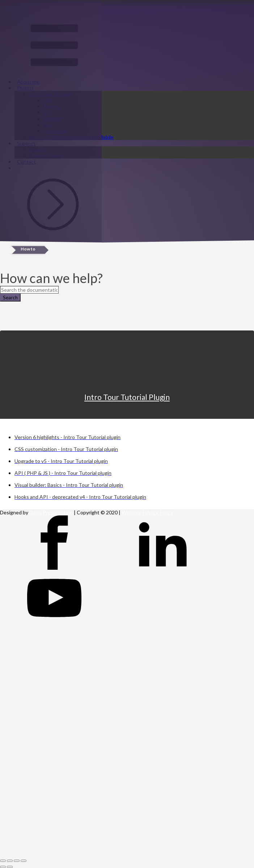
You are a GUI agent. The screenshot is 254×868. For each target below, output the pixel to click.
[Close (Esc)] (3, 861)
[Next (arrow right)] (10, 867)
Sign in (7, 234)
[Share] (10, 861)
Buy (47, 125)
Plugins (25, 88)
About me (28, 82)
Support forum (45, 155)
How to (51, 106)
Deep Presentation (51, 512)
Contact (26, 162)
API (47, 112)
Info (48, 100)
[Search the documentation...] (29, 290)
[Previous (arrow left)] (3, 867)
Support (52, 119)
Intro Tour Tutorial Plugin (127, 397)
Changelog (55, 131)
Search (10, 298)
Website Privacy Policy (147, 512)
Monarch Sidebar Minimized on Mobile (71, 137)
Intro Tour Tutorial (50, 94)
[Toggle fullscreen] (17, 861)
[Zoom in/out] (24, 861)
